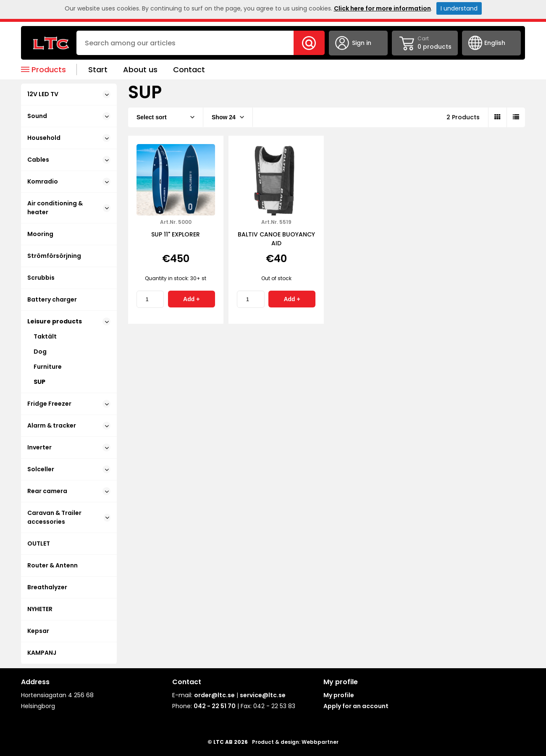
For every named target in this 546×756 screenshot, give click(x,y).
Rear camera (69, 491)
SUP (39, 382)
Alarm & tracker (69, 425)
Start (98, 70)
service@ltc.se (263, 695)
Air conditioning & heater (69, 208)
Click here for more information (382, 8)
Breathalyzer (47, 587)
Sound (69, 116)
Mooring (40, 234)
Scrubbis (41, 278)
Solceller (69, 469)
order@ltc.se (214, 695)
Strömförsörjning (54, 256)
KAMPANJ (42, 653)
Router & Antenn (52, 565)
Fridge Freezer (69, 404)
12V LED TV (69, 94)
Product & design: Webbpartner (295, 742)
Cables (69, 160)
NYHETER (40, 609)
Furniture (48, 367)
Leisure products (69, 321)
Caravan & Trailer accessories (69, 517)
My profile (339, 695)
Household (69, 138)
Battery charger (52, 299)
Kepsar (38, 631)
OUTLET (39, 543)
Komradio (69, 181)
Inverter (69, 447)
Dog (40, 352)
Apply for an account (356, 706)
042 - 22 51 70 (215, 706)
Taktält (45, 336)
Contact (189, 70)
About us (140, 70)
